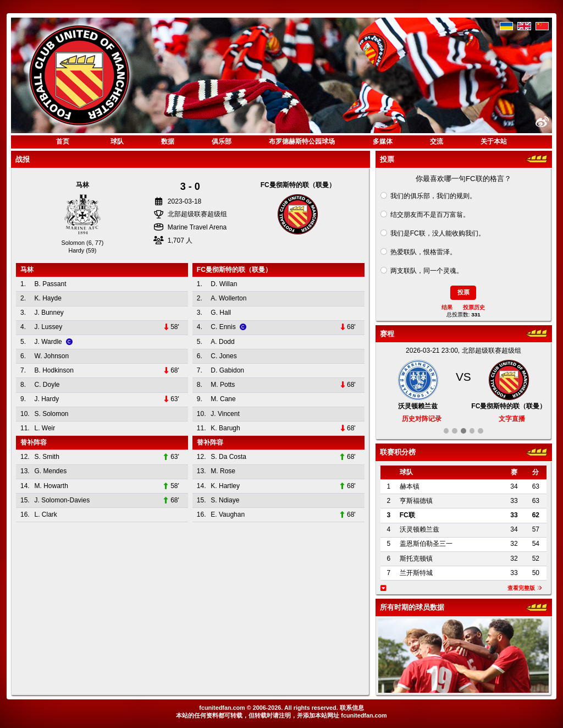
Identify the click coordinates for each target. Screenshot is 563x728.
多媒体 (383, 141)
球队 (117, 141)
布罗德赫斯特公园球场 (302, 141)
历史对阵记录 (422, 419)
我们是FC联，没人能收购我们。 (438, 233)
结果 (447, 307)
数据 (168, 141)
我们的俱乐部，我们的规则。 (433, 196)
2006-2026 (267, 708)
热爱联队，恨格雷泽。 (423, 252)
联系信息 (352, 708)
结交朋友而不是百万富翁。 (430, 215)
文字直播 (512, 419)
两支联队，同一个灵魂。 (427, 271)
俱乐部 (222, 141)
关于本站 (494, 141)
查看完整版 (525, 588)
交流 (437, 141)
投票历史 (474, 307)
